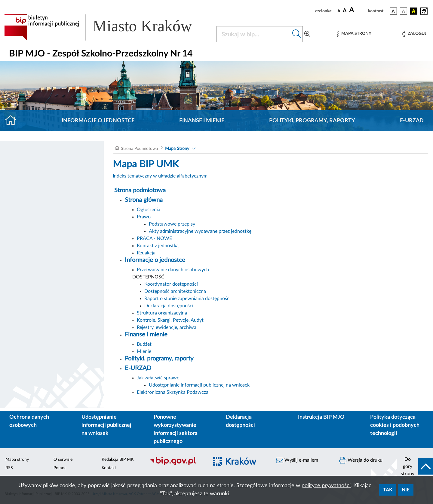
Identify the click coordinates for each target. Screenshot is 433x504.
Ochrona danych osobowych (29, 421)
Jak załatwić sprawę (158, 378)
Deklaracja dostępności (169, 306)
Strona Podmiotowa (139, 149)
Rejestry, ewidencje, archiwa (167, 327)
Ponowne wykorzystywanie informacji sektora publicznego (176, 429)
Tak (388, 490)
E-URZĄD (412, 121)
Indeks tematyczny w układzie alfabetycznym (160, 176)
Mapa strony (17, 460)
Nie (406, 490)
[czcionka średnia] (345, 11)
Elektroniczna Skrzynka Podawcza (173, 392)
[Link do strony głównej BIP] (107, 27)
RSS (9, 468)
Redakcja (146, 253)
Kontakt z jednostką (158, 246)
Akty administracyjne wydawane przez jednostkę (200, 231)
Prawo (144, 217)
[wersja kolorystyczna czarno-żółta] (414, 11)
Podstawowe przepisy (172, 224)
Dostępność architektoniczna (175, 291)
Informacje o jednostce (98, 121)
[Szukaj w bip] (297, 34)
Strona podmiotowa (140, 190)
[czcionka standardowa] (339, 11)
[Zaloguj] (414, 34)
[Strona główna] (13, 121)
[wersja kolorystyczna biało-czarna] (404, 11)
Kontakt (109, 468)
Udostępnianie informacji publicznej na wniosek (199, 385)
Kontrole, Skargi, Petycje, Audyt (170, 320)
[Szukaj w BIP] (254, 34)
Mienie (144, 351)
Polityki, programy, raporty (312, 121)
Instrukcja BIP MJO (321, 417)
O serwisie (63, 460)
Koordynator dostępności (171, 284)
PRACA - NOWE (154, 238)
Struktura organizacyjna (162, 313)
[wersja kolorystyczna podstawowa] (393, 11)
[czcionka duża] (358, 10)
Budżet (144, 344)
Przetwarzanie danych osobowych (173, 270)
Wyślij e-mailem (297, 460)
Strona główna (144, 200)
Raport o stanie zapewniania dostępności (187, 299)
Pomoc (60, 468)
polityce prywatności (326, 486)
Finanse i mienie (202, 121)
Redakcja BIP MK (118, 460)
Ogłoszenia (149, 210)
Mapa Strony (177, 149)
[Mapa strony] (354, 34)
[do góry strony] (415, 466)
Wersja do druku (361, 460)
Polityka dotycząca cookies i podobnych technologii (395, 425)
